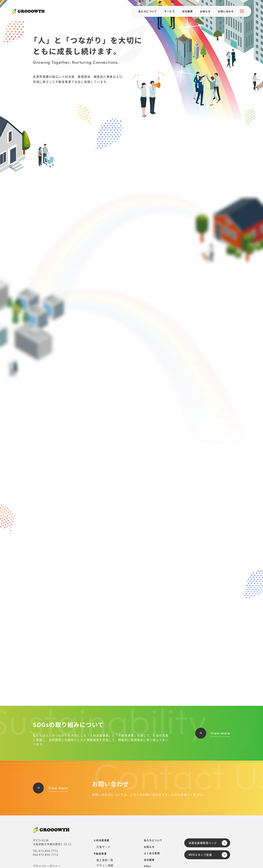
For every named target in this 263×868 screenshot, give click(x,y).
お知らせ (205, 11)
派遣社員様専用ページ (208, 843)
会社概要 (187, 11)
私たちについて (148, 11)
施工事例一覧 (105, 860)
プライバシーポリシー (47, 866)
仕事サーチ (104, 847)
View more (213, 733)
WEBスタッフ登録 (208, 855)
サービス (169, 11)
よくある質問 (152, 853)
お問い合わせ (226, 11)
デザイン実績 (105, 865)
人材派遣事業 (101, 840)
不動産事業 (100, 853)
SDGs (147, 866)
